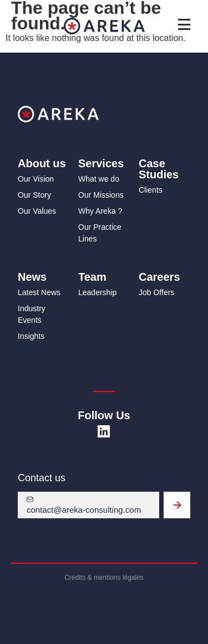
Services (101, 163)
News (32, 277)
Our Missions (101, 195)
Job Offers (156, 292)
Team (92, 277)
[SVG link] (104, 431)
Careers (159, 277)
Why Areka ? (100, 211)
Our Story (34, 195)
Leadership (97, 292)
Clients (151, 190)
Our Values (37, 211)
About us (42, 163)
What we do (99, 179)
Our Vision (36, 179)
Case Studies (159, 169)
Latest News (39, 292)
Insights (31, 336)
